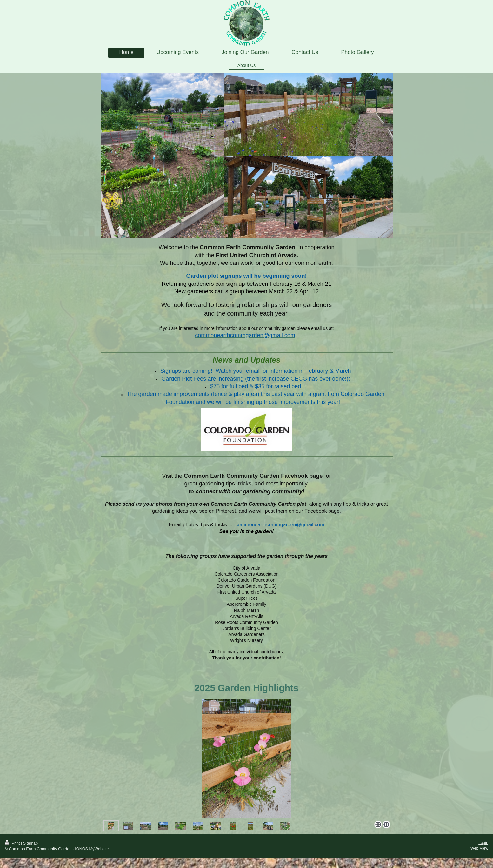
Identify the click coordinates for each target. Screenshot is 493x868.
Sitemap (30, 843)
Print (13, 843)
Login (483, 843)
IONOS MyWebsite (92, 849)
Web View (479, 848)
